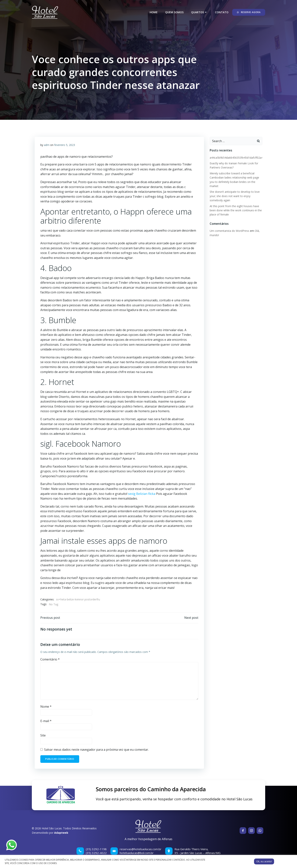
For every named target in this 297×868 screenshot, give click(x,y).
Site (43, 735)
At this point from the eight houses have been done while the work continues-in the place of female (236, 210)
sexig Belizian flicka (142, 494)
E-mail (46, 721)
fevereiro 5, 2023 (65, 145)
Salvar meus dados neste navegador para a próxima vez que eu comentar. (96, 750)
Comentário (50, 659)
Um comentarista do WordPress (229, 231)
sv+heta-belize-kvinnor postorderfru (78, 599)
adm (47, 145)
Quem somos (174, 12)
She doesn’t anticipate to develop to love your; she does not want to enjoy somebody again (235, 196)
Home (154, 12)
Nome (46, 707)
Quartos (199, 12)
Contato (222, 12)
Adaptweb (61, 833)
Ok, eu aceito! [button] (264, 861)
